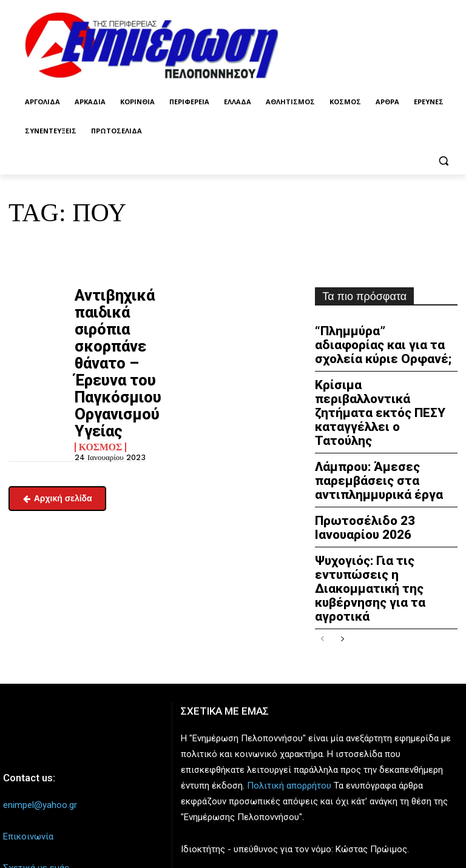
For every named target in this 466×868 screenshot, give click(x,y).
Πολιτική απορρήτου (289, 705)
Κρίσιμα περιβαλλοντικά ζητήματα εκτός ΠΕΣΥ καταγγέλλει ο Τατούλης (376, 387)
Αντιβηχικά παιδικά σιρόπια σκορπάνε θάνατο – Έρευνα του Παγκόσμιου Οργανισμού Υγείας (103, 335)
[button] (443, 160)
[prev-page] (322, 559)
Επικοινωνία (28, 756)
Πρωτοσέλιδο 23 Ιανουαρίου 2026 (385, 474)
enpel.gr (276, 800)
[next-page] (342, 559)
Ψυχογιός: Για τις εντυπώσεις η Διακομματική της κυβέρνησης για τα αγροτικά (385, 520)
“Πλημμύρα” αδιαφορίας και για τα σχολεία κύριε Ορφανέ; (383, 341)
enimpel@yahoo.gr (40, 724)
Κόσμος (98, 391)
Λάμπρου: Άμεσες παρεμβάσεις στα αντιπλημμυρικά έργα (368, 434)
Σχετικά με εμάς (36, 787)
